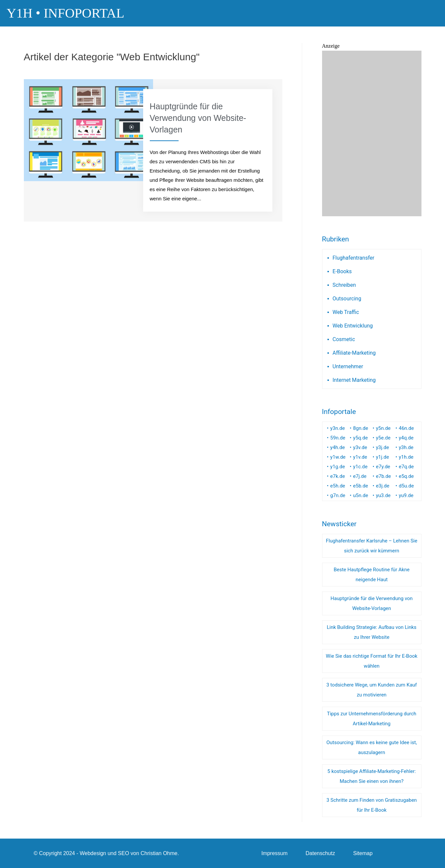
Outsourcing (347, 299)
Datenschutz (320, 853)
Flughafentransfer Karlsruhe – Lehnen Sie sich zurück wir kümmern (372, 546)
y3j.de (383, 447)
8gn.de (361, 428)
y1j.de (383, 457)
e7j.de (360, 476)
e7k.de (338, 476)
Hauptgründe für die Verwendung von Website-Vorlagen (372, 603)
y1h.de (406, 457)
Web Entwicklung (353, 326)
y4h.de (338, 447)
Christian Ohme (159, 853)
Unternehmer (348, 366)
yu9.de (406, 495)
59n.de (338, 438)
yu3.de (383, 495)
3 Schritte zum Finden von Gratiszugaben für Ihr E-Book (372, 805)
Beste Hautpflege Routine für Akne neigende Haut (372, 575)
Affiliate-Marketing (354, 353)
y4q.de (406, 438)
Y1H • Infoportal (65, 13)
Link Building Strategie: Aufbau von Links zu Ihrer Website (372, 632)
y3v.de (360, 447)
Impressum (275, 853)
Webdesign (93, 853)
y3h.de (406, 447)
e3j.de (383, 486)
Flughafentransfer (354, 258)
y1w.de (338, 457)
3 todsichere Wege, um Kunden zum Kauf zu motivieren (372, 690)
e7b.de (384, 476)
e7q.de (406, 467)
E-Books (342, 271)
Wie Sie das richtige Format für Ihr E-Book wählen (371, 661)
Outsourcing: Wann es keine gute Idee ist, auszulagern (372, 747)
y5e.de (383, 438)
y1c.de (361, 467)
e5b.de (361, 486)
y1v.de (360, 457)
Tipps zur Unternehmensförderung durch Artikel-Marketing (372, 719)
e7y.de (383, 467)
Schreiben (344, 285)
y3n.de (338, 428)
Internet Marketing (354, 380)
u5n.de (361, 495)
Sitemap (363, 853)
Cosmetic (344, 339)
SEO (124, 853)
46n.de (406, 428)
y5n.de (383, 428)
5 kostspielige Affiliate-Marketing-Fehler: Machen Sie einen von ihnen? (372, 776)
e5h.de (338, 486)
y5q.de (361, 438)
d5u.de (406, 486)
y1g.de (338, 467)
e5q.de (406, 476)
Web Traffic (346, 312)
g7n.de (338, 495)
